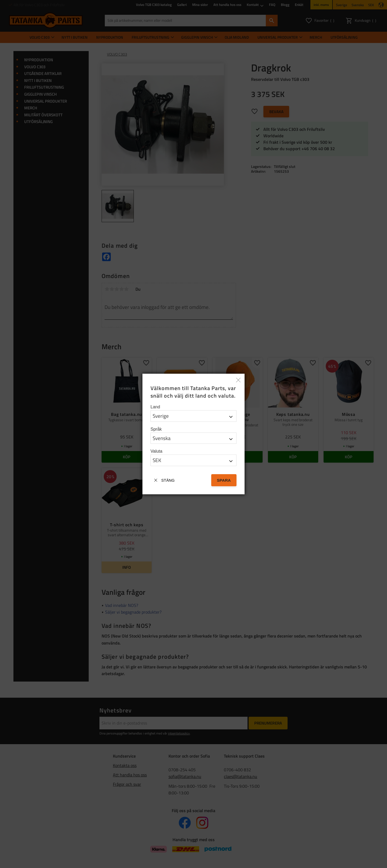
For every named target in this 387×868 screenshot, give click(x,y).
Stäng (168, 480)
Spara (224, 480)
